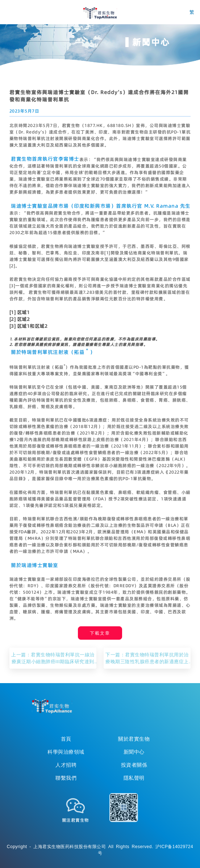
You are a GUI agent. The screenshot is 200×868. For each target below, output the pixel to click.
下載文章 (100, 633)
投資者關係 (134, 765)
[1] (107, 253)
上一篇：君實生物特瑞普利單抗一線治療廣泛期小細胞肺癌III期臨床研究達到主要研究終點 (53, 658)
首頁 (66, 739)
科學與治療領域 (66, 752)
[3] (12, 286)
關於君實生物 (134, 739)
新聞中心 (134, 752)
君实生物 (100, 13)
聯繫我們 (66, 778)
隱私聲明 (134, 778)
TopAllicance (52, 706)
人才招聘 (66, 765)
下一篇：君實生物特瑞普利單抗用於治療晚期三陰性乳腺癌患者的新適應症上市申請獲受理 (147, 658)
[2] (12, 266)
